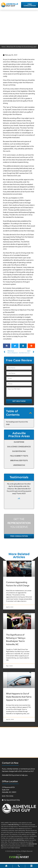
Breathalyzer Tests (19, 460)
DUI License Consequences (19, 447)
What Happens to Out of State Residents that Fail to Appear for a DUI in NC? (19, 697)
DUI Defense (19, 442)
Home (3, 47)
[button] (7, 346)
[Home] (6, 866)
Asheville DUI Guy (15, 851)
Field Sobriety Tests (19, 456)
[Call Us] (19, 866)
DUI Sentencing (19, 451)
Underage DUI (19, 465)
